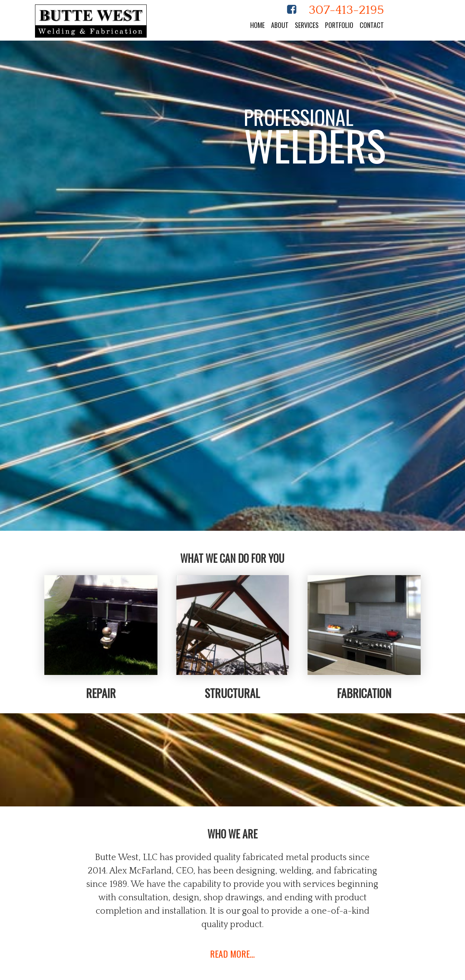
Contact (372, 25)
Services (307, 25)
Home (257, 25)
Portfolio (339, 25)
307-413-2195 (346, 10)
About (280, 25)
